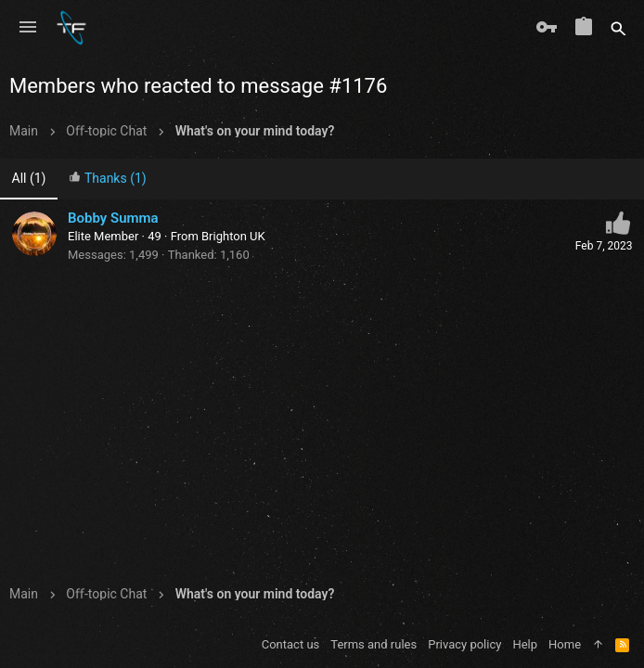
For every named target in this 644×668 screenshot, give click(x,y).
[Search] (618, 28)
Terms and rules (374, 644)
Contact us (291, 644)
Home (565, 644)
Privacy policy (464, 644)
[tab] (108, 180)
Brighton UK (233, 236)
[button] (28, 28)
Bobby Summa (113, 218)
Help (525, 644)
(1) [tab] (29, 178)
